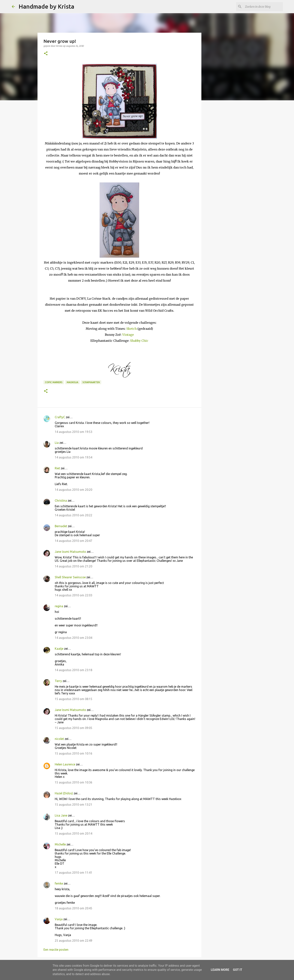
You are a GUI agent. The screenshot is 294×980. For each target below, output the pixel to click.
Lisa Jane (61, 815)
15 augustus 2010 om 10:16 (73, 753)
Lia (57, 443)
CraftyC (60, 417)
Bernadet (61, 526)
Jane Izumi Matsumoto (70, 552)
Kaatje (59, 649)
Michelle (60, 844)
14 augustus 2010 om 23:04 (73, 638)
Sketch (132, 329)
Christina (61, 501)
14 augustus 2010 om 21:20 (73, 566)
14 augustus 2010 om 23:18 (73, 670)
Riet (57, 468)
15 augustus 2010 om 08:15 (73, 699)
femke (59, 883)
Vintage (128, 335)
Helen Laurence (65, 764)
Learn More (220, 970)
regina (59, 606)
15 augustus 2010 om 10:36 (73, 782)
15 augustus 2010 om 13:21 (73, 805)
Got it (237, 970)
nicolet (59, 739)
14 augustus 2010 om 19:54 (73, 457)
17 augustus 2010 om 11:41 (73, 873)
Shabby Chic (139, 341)
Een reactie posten (56, 950)
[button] (46, 54)
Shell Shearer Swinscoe (70, 577)
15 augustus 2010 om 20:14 (73, 833)
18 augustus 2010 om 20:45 (73, 908)
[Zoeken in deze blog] (263, 7)
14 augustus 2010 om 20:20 (73, 490)
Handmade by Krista (46, 6)
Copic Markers (54, 382)
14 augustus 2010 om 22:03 (73, 595)
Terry (58, 681)
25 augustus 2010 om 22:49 (73, 941)
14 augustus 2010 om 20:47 (73, 541)
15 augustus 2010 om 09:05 (73, 728)
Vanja (59, 919)
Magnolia (72, 382)
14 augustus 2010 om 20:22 (73, 515)
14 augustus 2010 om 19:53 (73, 432)
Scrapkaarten (91, 382)
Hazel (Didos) (64, 793)
